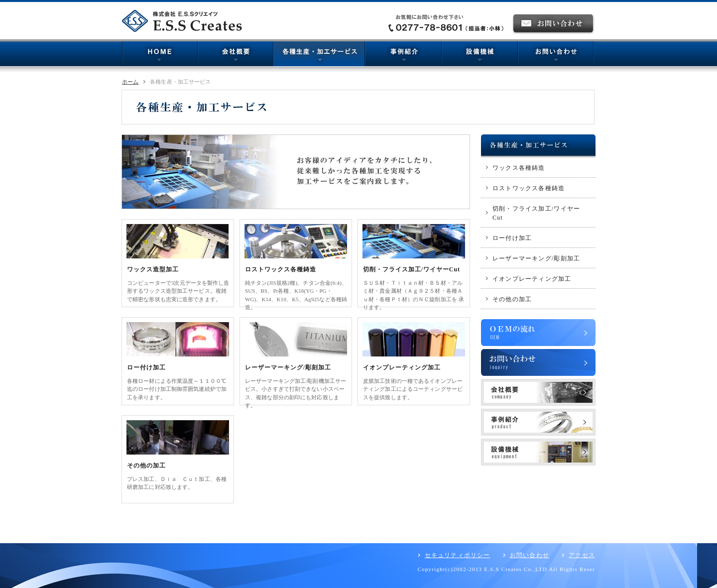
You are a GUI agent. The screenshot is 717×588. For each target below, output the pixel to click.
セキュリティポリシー (458, 555)
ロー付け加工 (146, 367)
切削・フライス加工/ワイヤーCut (412, 269)
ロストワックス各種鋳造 (281, 269)
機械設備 (480, 55)
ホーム (130, 82)
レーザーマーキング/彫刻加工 (288, 367)
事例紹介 (403, 55)
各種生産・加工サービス (319, 55)
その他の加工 (146, 466)
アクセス (582, 555)
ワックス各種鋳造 (519, 168)
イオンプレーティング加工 (402, 367)
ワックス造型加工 (153, 269)
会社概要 (236, 55)
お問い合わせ (556, 55)
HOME (160, 55)
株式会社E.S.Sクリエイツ (185, 21)
